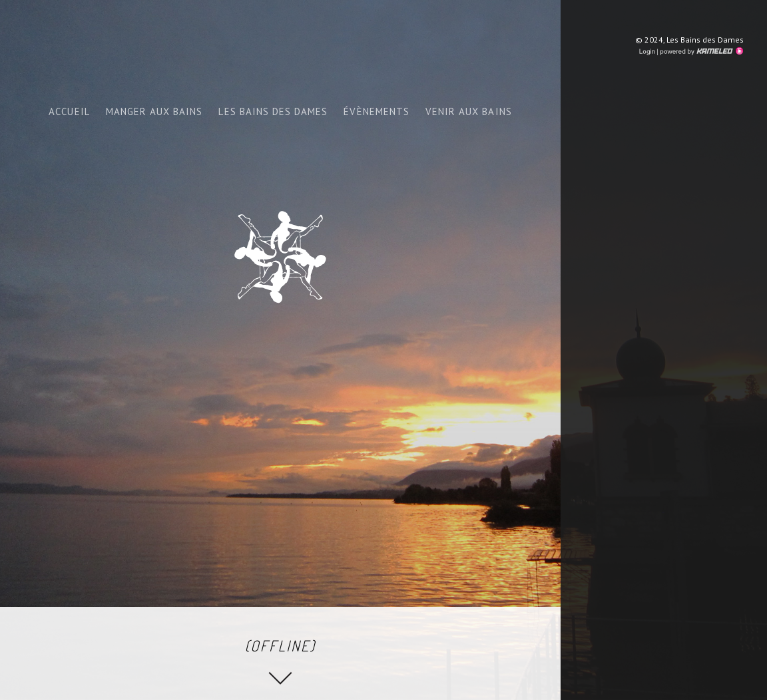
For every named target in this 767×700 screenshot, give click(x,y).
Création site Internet (700, 51)
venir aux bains (469, 111)
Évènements (377, 111)
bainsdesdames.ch (280, 257)
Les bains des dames (273, 111)
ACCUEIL (69, 111)
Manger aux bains (154, 111)
